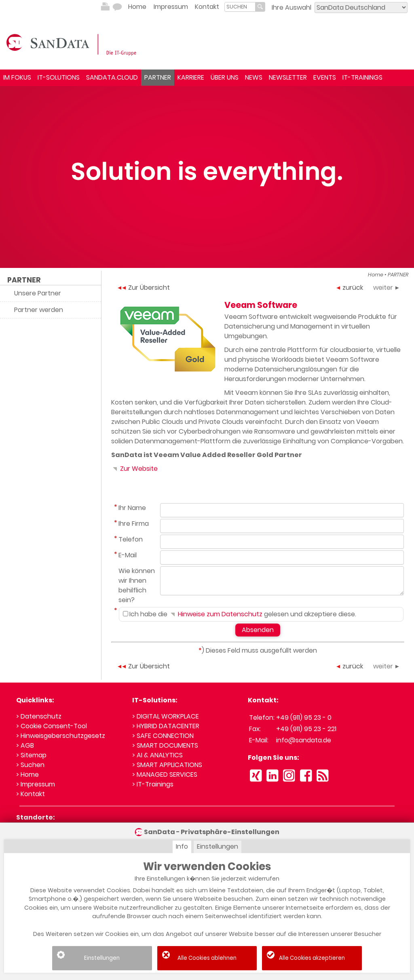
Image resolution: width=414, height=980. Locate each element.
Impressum (171, 7)
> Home (27, 775)
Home (137, 7)
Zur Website (134, 469)
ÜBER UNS (225, 77)
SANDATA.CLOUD (112, 77)
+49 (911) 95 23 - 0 (304, 718)
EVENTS (325, 77)
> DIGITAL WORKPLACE (166, 716)
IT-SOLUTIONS (59, 77)
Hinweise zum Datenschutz (216, 614)
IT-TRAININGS (362, 77)
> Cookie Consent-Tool (52, 726)
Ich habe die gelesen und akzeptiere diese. (240, 614)
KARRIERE (191, 77)
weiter (386, 288)
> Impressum (36, 784)
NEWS (254, 77)
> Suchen (30, 765)
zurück (350, 288)
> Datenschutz (39, 716)
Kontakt (207, 7)
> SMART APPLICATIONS (167, 765)
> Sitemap (31, 755)
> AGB (25, 745)
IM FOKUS (17, 77)
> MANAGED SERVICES (165, 775)
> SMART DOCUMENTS (165, 745)
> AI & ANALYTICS (157, 755)
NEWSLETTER (288, 77)
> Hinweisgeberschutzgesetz (61, 736)
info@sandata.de (304, 740)
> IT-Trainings (153, 784)
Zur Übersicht (144, 288)
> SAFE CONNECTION (163, 736)
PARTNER (158, 77)
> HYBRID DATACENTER (166, 726)
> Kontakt (31, 794)
